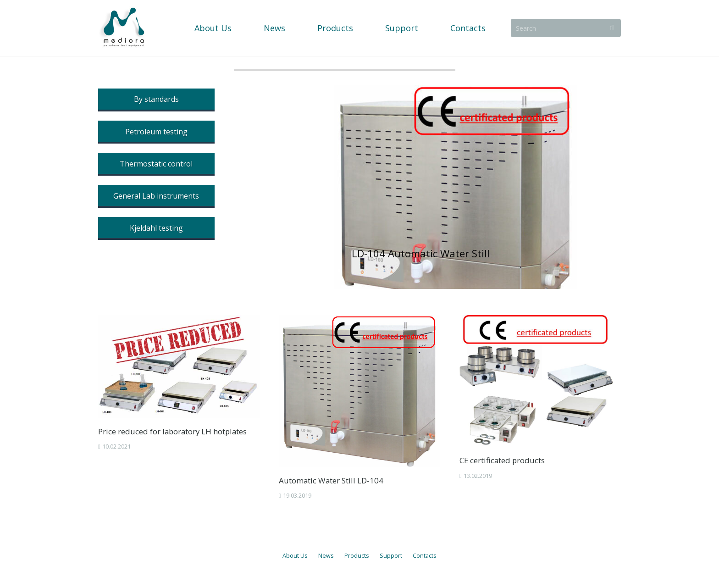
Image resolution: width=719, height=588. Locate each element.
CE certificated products (502, 460)
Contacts (425, 556)
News (326, 556)
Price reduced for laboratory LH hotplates (172, 431)
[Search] (567, 28)
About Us (295, 556)
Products (357, 556)
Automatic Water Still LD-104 (331, 480)
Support (391, 556)
